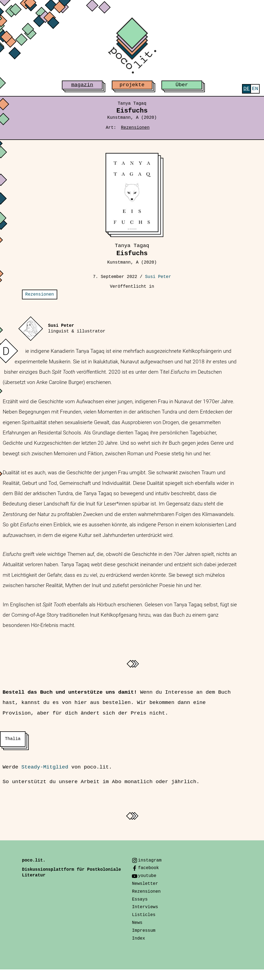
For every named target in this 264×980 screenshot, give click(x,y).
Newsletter (145, 884)
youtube (147, 876)
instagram (150, 860)
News (137, 923)
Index (138, 939)
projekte (132, 85)
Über (182, 85)
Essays (140, 899)
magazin (82, 85)
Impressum (144, 931)
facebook (149, 868)
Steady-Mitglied (45, 767)
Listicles (144, 915)
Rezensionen (135, 128)
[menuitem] (246, 89)
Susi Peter (158, 277)
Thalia (13, 739)
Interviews (145, 907)
